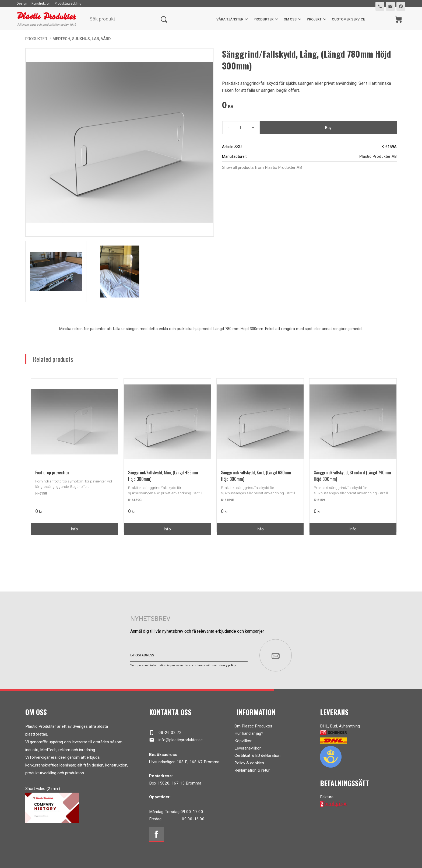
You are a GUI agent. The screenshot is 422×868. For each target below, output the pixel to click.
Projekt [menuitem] (314, 19)
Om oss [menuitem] (290, 19)
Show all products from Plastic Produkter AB (262, 167)
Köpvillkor (243, 740)
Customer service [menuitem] (348, 19)
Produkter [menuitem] (263, 19)
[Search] (164, 19)
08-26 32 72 (165, 732)
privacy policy (227, 665)
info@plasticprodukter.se (176, 740)
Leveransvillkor (248, 748)
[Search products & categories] (125, 19)
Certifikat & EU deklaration (257, 755)
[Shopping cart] (398, 19)
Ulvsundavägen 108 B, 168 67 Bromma (184, 762)
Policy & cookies (249, 762)
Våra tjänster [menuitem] (230, 19)
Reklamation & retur (252, 770)
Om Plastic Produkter (253, 726)
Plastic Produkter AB (378, 157)
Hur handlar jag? (249, 733)
